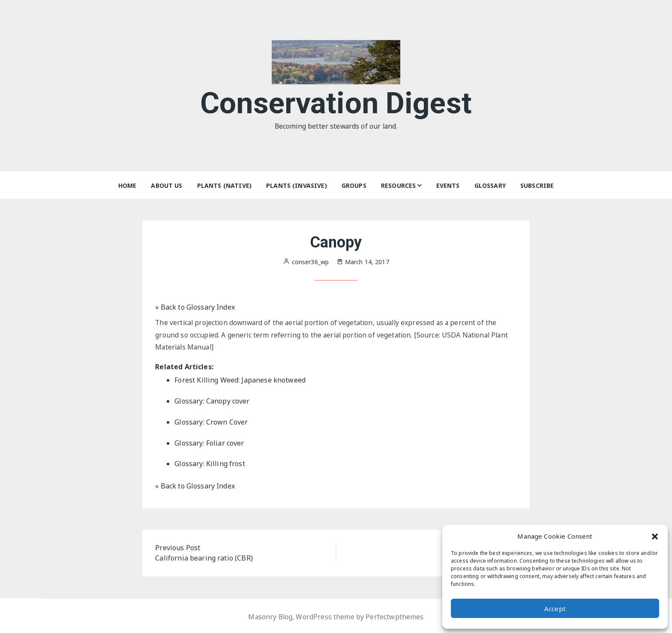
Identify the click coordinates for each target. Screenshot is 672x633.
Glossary (490, 185)
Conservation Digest (336, 102)
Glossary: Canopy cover (212, 401)
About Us (166, 185)
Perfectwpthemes (395, 615)
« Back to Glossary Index (195, 307)
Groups (354, 185)
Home (127, 185)
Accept (555, 609)
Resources (398, 185)
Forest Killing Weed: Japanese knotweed (240, 380)
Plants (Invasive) (297, 185)
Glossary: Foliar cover (209, 442)
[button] (655, 536)
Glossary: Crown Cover (211, 422)
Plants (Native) (224, 185)
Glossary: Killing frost (210, 463)
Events (448, 185)
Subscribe (537, 185)
